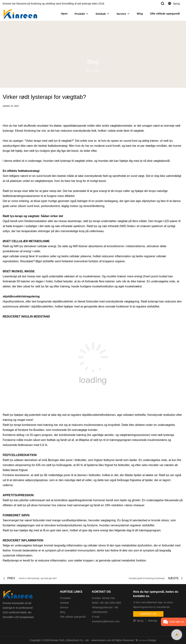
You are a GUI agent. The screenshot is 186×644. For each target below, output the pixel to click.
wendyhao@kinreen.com (106, 621)
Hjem (64, 14)
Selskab (101, 14)
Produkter (65, 598)
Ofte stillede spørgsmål (165, 14)
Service (121, 14)
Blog (140, 14)
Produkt (80, 14)
